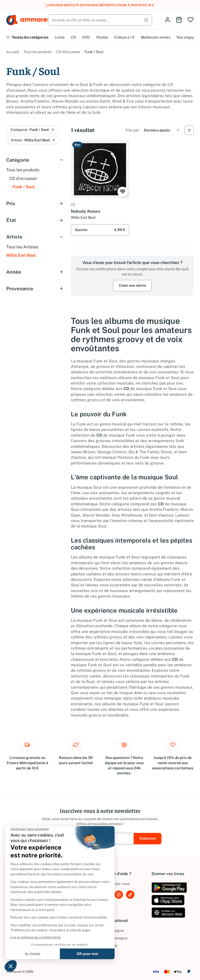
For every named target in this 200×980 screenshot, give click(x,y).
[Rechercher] (100, 20)
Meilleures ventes (156, 37)
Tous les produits (38, 52)
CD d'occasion (68, 52)
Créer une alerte (132, 285)
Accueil (13, 52)
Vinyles (102, 37)
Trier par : (133, 130)
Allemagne (115, 938)
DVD (86, 37)
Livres (60, 37)
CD (73, 37)
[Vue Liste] (189, 130)
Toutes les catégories (27, 37)
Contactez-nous (117, 884)
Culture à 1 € (124, 37)
